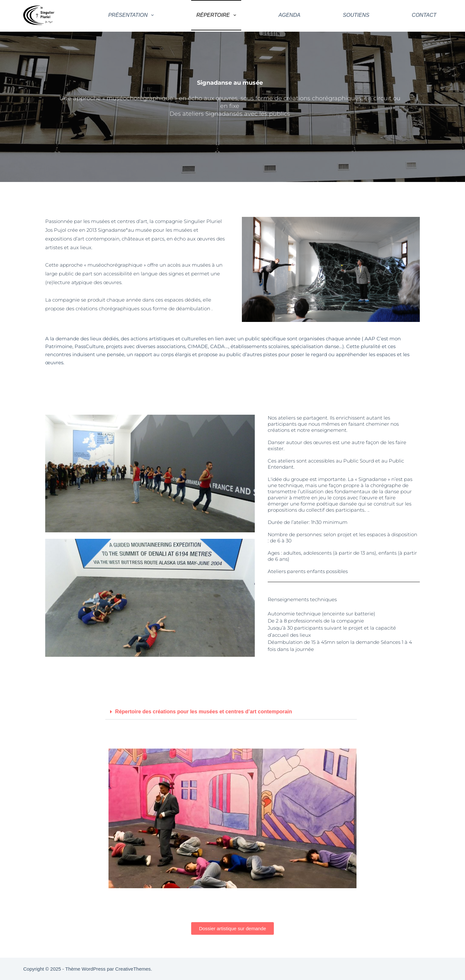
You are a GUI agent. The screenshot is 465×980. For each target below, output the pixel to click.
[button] (231, 712)
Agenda (290, 15)
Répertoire (217, 15)
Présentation (132, 15)
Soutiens (356, 15)
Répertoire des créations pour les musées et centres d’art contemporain (204, 712)
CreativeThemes (133, 969)
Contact (424, 15)
